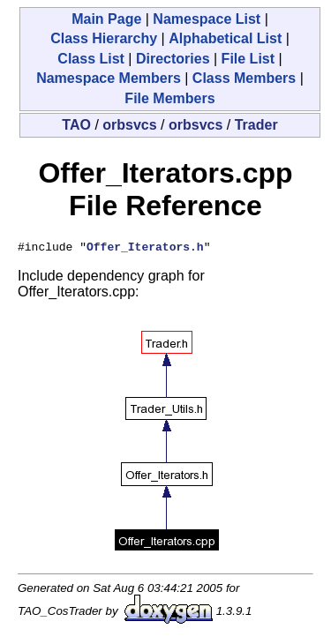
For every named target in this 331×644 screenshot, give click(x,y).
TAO (76, 125)
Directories (173, 59)
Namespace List (207, 19)
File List (248, 59)
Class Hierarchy (104, 38)
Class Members (244, 78)
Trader (256, 125)
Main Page (106, 19)
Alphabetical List (225, 38)
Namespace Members (109, 78)
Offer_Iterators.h (145, 249)
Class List (91, 59)
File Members (169, 98)
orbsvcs (129, 125)
